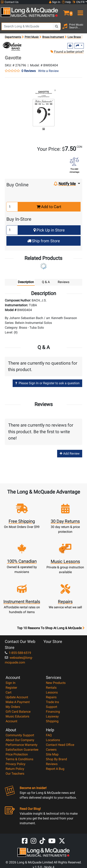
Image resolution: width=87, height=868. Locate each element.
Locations (53, 740)
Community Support (20, 735)
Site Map (52, 754)
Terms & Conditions (19, 759)
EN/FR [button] (79, 2)
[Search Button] (57, 26)
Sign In (11, 683)
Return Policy (15, 769)
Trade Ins (52, 702)
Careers (51, 750)
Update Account (17, 697)
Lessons (52, 692)
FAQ (49, 735)
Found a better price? (67, 52)
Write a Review (48, 71)
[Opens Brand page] (12, 46)
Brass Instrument (53, 37)
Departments (13, 37)
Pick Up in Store (49, 230)
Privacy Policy (16, 764)
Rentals (51, 688)
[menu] (80, 11)
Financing (53, 712)
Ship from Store (44, 241)
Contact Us (10, 2)
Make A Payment (18, 702)
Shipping (52, 721)
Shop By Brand (56, 759)
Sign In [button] (55, 2)
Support (52, 707)
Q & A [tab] (46, 282)
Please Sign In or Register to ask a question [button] (47, 383)
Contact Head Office (60, 745)
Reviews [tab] (64, 282)
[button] (65, 11)
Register (11, 688)
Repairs (51, 697)
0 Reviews (29, 71)
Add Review (70, 453)
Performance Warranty (22, 745)
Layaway (52, 716)
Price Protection (17, 754)
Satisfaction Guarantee (22, 750)
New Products (56, 683)
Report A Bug (55, 769)
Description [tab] (26, 282)
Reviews (52, 764)
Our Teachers (15, 774)
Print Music (32, 37)
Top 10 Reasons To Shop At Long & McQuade (51, 628)
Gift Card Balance (18, 712)
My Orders (13, 707)
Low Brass (74, 37)
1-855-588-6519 (18, 653)
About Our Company (20, 740)
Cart (9, 692)
